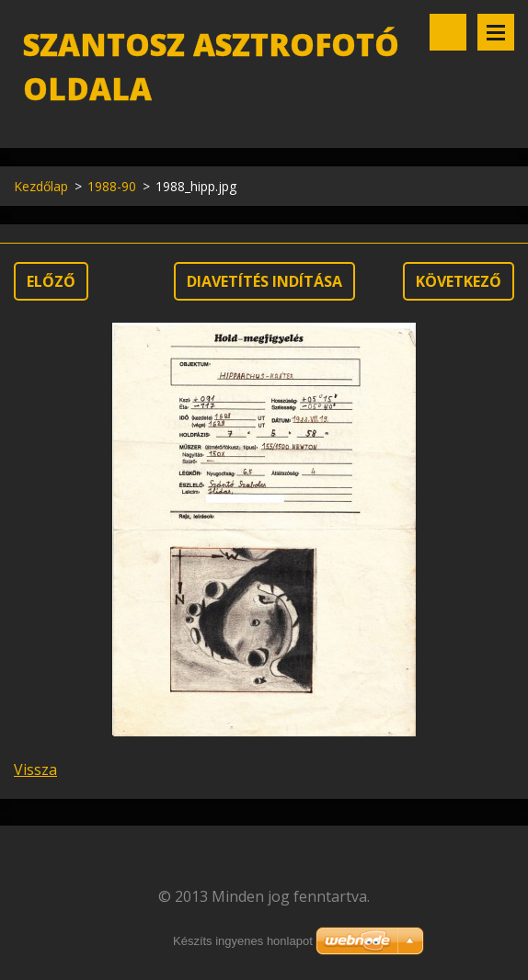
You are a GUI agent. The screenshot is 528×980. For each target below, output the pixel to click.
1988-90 (112, 186)
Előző (51, 281)
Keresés (448, 32)
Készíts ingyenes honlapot (243, 941)
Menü (496, 32)
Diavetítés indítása (264, 281)
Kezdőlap (41, 186)
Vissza (35, 769)
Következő (459, 281)
